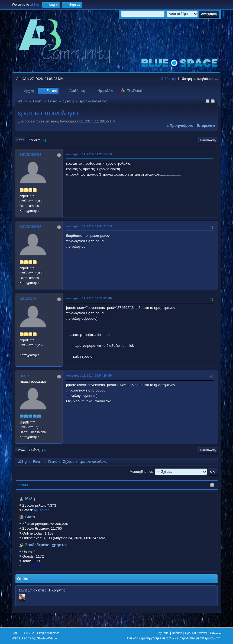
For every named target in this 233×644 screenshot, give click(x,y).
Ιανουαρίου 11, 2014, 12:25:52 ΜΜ (89, 298)
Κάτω (20, 140)
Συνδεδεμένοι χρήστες (46, 545)
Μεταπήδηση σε (141, 472)
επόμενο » (206, 126)
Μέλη (30, 499)
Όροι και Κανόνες (196, 633)
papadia (28, 298)
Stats (24, 485)
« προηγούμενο (180, 126)
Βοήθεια (177, 633)
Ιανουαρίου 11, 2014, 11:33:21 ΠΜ (89, 226)
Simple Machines (48, 633)
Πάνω (21, 450)
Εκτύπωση (208, 140)
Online (23, 579)
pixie (24, 376)
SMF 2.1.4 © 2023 (24, 633)
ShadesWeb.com (48, 638)
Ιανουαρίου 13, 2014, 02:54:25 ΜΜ (89, 376)
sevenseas (30, 154)
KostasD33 (31, 566)
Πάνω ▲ (216, 633)
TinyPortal (163, 633)
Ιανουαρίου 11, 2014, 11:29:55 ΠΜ (89, 154)
